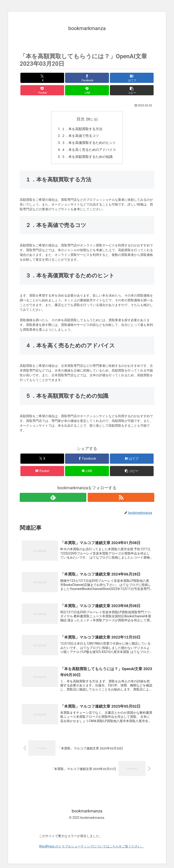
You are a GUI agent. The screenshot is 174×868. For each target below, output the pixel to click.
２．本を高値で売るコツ (80, 137)
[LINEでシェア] (87, 90)
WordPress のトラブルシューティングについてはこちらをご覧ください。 (92, 850)
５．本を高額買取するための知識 (87, 159)
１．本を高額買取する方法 (82, 129)
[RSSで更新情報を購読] (121, 499)
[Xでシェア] (42, 78)
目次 (81, 119)
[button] (132, 90)
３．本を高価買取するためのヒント (89, 144)
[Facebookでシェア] (87, 78)
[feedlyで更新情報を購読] (53, 499)
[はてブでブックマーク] (132, 78)
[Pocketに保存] (42, 90)
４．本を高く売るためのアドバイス (89, 151)
